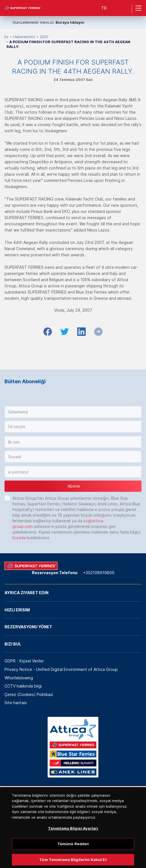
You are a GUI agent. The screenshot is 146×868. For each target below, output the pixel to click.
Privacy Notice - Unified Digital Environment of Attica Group (61, 669)
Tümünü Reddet (73, 849)
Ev (6, 37)
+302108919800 (99, 573)
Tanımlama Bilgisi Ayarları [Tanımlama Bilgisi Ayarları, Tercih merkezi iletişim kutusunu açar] (73, 833)
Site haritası (16, 703)
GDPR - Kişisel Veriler (24, 661)
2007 (44, 37)
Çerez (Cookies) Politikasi (29, 694)
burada (19, 538)
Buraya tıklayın (70, 22)
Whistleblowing (19, 678)
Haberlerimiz (24, 37)
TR (104, 8)
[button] (73, 412)
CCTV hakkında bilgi (23, 686)
